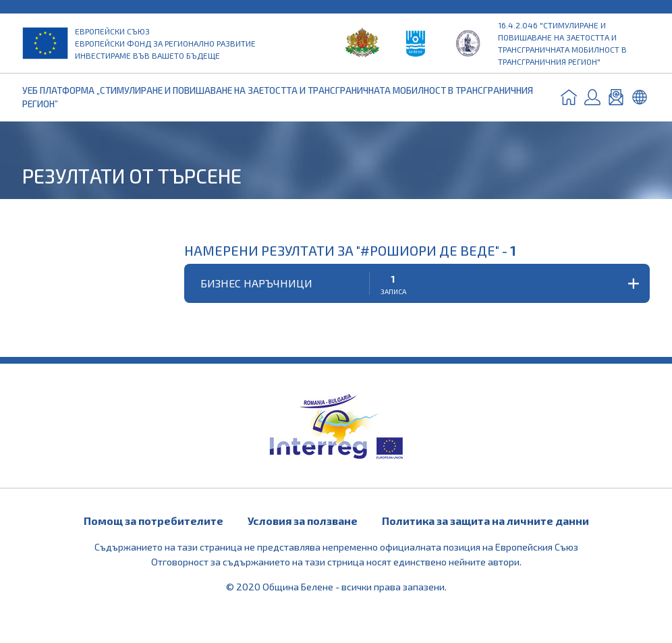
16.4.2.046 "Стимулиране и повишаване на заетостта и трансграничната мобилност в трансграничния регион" (562, 43)
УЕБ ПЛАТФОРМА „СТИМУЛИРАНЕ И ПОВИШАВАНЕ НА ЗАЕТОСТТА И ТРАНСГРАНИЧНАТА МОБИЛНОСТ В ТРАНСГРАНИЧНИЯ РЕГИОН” (278, 97)
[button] (417, 283)
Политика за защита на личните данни (485, 521)
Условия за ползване (303, 521)
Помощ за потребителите (153, 521)
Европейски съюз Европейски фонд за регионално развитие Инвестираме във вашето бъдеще (165, 43)
